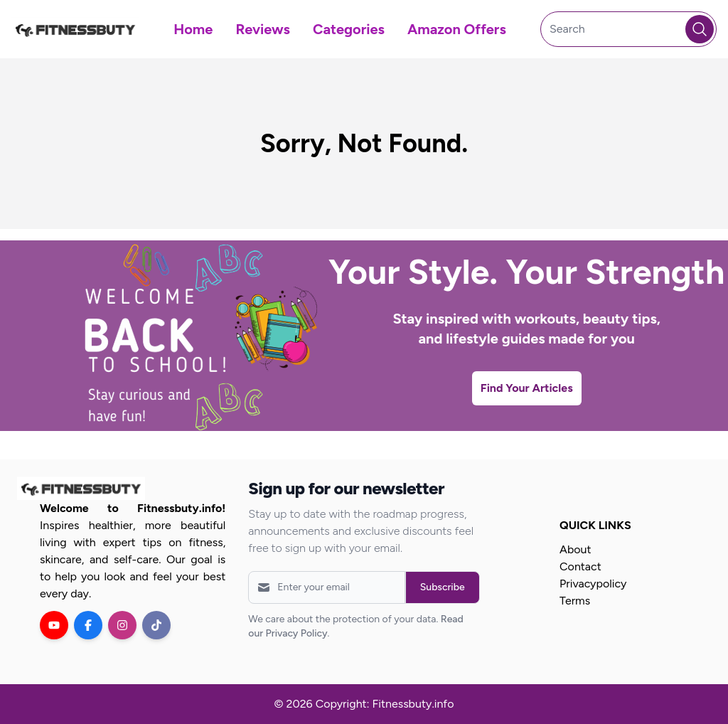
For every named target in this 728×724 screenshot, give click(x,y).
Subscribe (443, 587)
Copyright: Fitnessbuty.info (385, 704)
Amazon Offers (457, 29)
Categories (349, 29)
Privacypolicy (593, 584)
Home (193, 29)
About (575, 549)
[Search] (628, 29)
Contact (580, 566)
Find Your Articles (527, 388)
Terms (575, 601)
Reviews (263, 29)
